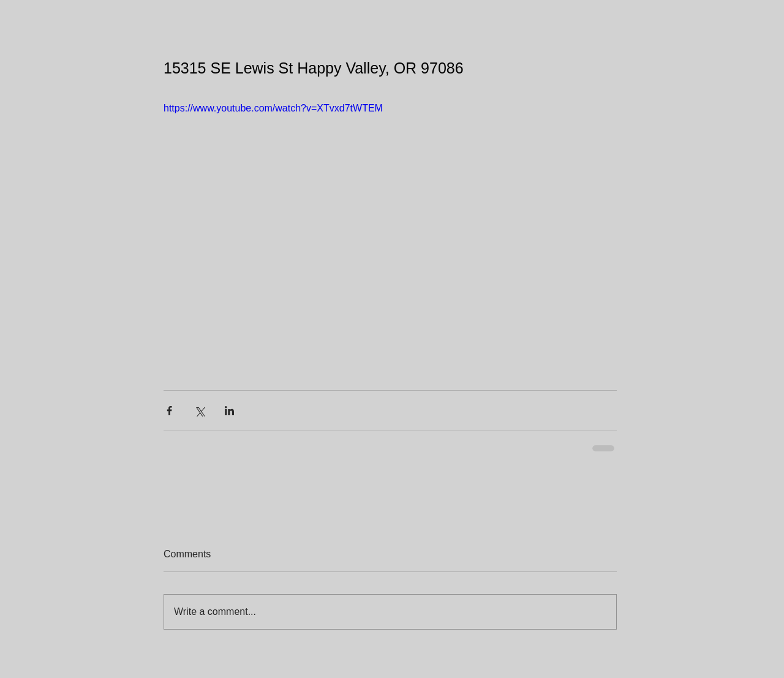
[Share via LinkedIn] (229, 411)
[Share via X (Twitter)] (199, 411)
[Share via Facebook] (169, 411)
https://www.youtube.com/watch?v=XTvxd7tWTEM (273, 108)
